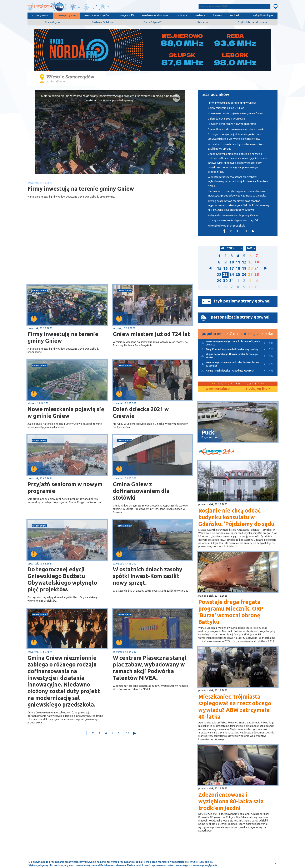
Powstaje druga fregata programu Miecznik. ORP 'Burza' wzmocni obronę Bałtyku (231, 612)
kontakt (235, 15)
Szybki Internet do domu (252, 22)
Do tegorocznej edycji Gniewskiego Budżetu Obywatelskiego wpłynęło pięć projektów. (62, 579)
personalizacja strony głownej (240, 317)
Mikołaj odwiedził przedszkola (227, 226)
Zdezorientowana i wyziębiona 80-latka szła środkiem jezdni (231, 801)
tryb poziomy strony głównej (242, 301)
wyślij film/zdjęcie (263, 15)
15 (219, 268)
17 (232, 268)
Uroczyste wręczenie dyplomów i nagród (233, 220)
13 (128, 733)
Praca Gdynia (53, 22)
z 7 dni (232, 333)
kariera (217, 15)
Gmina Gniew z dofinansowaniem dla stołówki (141, 491)
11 (238, 262)
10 (232, 262)
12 (244, 262)
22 (219, 275)
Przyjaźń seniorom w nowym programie (65, 488)
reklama (200, 15)
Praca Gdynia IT (153, 22)
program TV (127, 15)
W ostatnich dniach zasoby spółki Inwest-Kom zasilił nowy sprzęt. (148, 576)
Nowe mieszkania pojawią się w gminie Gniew (66, 412)
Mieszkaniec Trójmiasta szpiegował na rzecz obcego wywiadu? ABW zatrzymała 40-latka (235, 707)
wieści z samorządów (97, 15)
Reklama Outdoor (102, 22)
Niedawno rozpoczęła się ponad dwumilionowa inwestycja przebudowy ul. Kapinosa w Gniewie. (237, 193)
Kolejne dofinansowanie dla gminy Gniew (233, 215)
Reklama (203, 22)
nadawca (182, 15)
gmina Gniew (39, 290)
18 (238, 268)
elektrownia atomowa (155, 15)
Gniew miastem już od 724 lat (151, 334)
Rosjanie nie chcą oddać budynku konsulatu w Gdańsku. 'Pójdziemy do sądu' (237, 517)
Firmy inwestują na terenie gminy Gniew (63, 337)
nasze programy (66, 15)
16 (225, 268)
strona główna (40, 15)
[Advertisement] (69, 251)
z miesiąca (250, 333)
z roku (267, 333)
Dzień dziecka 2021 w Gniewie (141, 412)
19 (244, 268)
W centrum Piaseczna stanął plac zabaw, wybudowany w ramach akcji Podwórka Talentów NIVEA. (150, 668)
